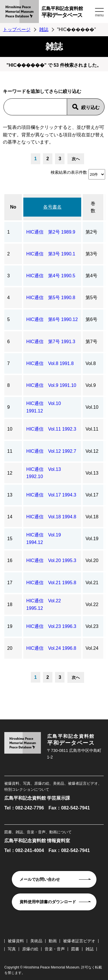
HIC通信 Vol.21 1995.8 (51, 583)
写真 (12, 949)
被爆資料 (16, 941)
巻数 (93, 207)
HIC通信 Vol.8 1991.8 (50, 363)
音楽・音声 (55, 949)
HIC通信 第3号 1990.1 (51, 254)
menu (99, 15)
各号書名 (52, 207)
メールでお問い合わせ (40, 879)
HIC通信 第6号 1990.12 (52, 319)
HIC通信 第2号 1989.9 (51, 232)
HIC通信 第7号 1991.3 (51, 342)
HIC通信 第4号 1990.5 (51, 276)
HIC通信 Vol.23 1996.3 (51, 626)
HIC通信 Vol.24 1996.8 (51, 648)
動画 (53, 941)
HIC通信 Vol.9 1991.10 (51, 385)
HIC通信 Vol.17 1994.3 (51, 495)
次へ (76, 159)
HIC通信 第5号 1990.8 (51, 298)
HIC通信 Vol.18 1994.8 (51, 517)
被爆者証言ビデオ (79, 941)
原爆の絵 (30, 949)
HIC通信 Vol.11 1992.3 (51, 429)
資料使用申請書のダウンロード (48, 902)
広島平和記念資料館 (68, 13)
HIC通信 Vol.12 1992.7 (51, 451)
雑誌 (44, 29)
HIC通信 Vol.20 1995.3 (51, 560)
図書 (75, 949)
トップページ (17, 29)
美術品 (36, 941)
